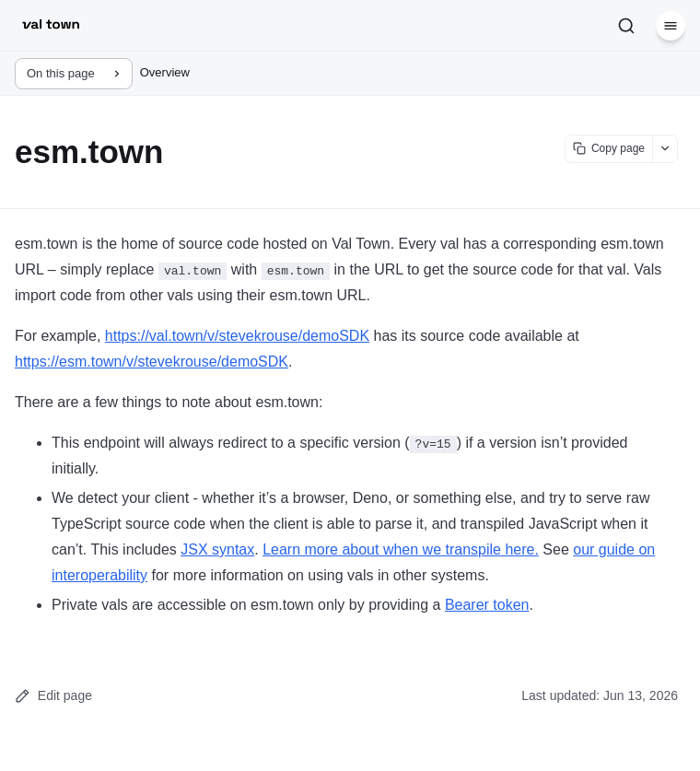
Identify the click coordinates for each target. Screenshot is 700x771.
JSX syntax (217, 549)
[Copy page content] (608, 149)
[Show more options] (665, 149)
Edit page (53, 696)
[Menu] (671, 26)
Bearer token (487, 605)
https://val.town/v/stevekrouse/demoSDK (237, 336)
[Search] (626, 26)
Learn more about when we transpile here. (401, 549)
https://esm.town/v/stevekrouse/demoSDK (152, 362)
